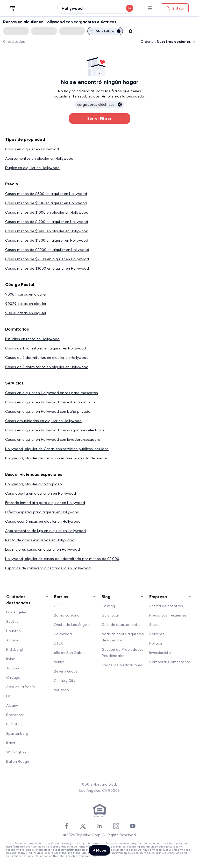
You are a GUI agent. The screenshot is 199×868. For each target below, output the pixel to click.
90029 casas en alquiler (26, 304)
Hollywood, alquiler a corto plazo (34, 484)
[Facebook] (66, 826)
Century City (65, 681)
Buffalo (13, 724)
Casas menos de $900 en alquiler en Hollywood (46, 203)
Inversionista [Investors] (160, 653)
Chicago (13, 677)
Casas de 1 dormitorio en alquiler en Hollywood (46, 348)
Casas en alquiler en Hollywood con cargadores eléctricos (55, 430)
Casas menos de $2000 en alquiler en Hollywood (47, 250)
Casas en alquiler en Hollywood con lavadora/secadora (53, 439)
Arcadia (13, 640)
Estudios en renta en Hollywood (32, 339)
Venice (59, 662)
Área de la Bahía (20, 687)
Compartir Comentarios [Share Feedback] (170, 662)
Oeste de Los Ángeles (73, 625)
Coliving (108, 606)
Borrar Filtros (100, 118)
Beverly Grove (66, 671)
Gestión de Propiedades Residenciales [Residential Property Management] (123, 653)
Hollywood (63, 634)
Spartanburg (17, 733)
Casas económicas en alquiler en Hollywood (43, 521)
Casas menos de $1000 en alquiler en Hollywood (47, 212)
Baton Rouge (18, 761)
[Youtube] (133, 826)
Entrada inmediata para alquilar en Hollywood (45, 503)
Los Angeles (16, 612)
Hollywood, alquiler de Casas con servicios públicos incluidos (57, 449)
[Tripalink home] (13, 8)
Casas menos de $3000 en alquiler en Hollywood (47, 268)
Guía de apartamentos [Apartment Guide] (122, 625)
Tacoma (13, 668)
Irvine (11, 659)
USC (58, 606)
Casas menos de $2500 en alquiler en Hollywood (47, 259)
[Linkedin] (99, 826)
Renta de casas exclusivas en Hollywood (40, 540)
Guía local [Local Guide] (110, 615)
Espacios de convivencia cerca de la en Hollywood (48, 568)
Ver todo (61, 690)
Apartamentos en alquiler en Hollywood (39, 158)
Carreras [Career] (157, 634)
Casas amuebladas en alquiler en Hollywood (43, 421)
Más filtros (105, 31)
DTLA (58, 643)
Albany (12, 705)
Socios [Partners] (155, 625)
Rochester (15, 715)
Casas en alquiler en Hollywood (32, 149)
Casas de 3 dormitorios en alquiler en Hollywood (47, 367)
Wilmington (16, 752)
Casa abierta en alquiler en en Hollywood (41, 493)
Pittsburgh (15, 649)
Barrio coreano (67, 615)
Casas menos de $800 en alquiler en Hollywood (46, 194)
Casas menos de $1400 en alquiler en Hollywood (47, 231)
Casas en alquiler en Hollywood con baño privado (48, 411)
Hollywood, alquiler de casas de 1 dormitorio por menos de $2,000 (62, 559)
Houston (13, 631)
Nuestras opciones (176, 42)
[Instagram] (116, 826)
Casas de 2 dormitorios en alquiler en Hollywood (47, 358)
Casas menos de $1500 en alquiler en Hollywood (47, 240)
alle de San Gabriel (70, 653)
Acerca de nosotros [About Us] (166, 606)
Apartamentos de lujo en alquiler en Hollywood (45, 531)
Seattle (12, 621)
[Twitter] (83, 826)
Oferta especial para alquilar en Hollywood (42, 512)
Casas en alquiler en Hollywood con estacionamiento (51, 402)
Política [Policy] (156, 643)
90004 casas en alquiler (26, 294)
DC (9, 696)
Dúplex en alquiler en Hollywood (32, 168)
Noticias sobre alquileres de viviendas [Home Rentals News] (123, 637)
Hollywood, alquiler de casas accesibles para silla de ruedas (56, 458)
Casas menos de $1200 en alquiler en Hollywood (47, 222)
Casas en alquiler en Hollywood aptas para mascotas (52, 393)
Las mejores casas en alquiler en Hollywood (42, 549)
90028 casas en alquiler (26, 313)
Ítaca (11, 743)
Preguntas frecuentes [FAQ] (168, 615)
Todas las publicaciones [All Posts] (122, 665)
